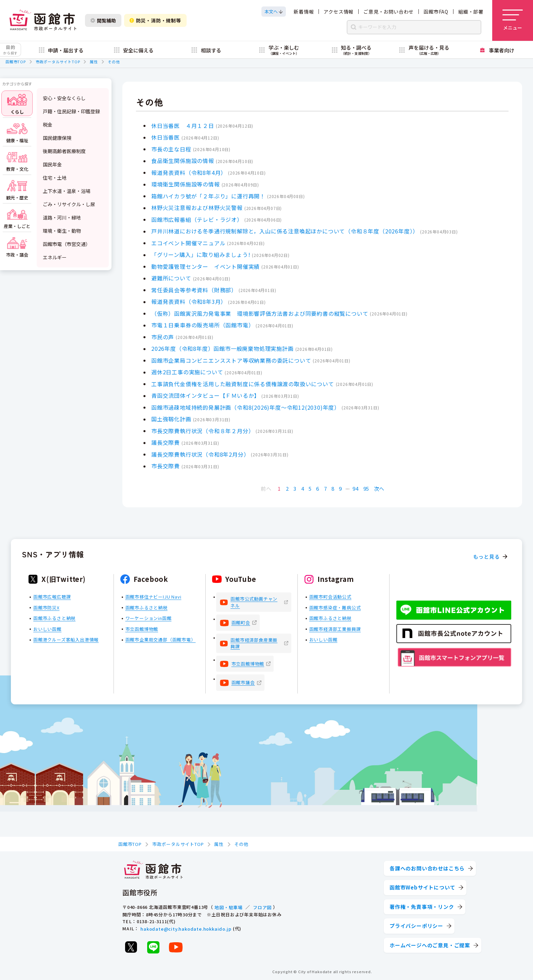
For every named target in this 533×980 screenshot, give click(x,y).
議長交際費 (166, 442)
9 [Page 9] (340, 488)
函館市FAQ (436, 12)
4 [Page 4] (303, 488)
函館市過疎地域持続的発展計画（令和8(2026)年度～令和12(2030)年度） (246, 407)
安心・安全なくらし (64, 98)
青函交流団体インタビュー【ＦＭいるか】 (205, 395)
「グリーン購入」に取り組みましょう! (201, 255)
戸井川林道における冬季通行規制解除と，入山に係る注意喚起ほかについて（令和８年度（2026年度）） (285, 231)
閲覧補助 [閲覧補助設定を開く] (103, 20)
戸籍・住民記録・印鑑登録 (71, 111)
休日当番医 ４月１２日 (183, 125)
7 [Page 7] (325, 488)
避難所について (171, 278)
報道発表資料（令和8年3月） (189, 301)
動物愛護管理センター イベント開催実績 (205, 266)
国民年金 (52, 164)
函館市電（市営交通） (67, 244)
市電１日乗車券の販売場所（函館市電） (203, 325)
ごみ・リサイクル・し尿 (69, 204)
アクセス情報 (339, 12)
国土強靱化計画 (171, 419)
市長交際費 (166, 466)
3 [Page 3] (295, 488)
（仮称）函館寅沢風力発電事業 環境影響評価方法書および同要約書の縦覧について (260, 313)
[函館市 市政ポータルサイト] (43, 20)
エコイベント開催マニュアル (188, 243)
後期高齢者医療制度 (64, 151)
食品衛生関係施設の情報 (183, 161)
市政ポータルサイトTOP (58, 62)
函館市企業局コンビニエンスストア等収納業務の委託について (231, 360)
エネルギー (55, 257)
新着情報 (304, 12)
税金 (48, 125)
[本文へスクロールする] (274, 12)
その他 (114, 62)
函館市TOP (16, 62)
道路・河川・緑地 (62, 217)
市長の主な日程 (171, 149)
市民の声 (163, 337)
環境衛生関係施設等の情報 (186, 184)
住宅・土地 (55, 178)
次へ (379, 488)
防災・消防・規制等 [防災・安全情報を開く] (155, 20)
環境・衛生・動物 (62, 231)
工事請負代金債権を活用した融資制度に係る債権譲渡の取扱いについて (243, 383)
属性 (94, 62)
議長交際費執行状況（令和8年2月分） (200, 454)
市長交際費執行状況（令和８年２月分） (203, 430)
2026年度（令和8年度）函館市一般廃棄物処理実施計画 (222, 348)
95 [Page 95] (366, 488)
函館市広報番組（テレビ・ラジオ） (197, 219)
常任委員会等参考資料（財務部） (194, 290)
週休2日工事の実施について (187, 372)
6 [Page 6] (318, 488)
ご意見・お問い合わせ (389, 12)
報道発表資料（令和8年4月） (189, 172)
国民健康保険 (57, 138)
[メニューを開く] (513, 20)
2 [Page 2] (287, 488)
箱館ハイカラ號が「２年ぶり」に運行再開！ (208, 196)
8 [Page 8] (333, 488)
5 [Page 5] (310, 488)
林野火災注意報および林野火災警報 (197, 208)
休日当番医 (166, 137)
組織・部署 (471, 12)
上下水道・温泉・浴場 (67, 191)
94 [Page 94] (356, 488)
